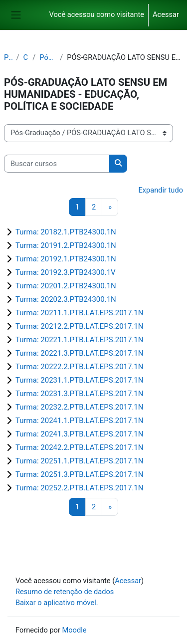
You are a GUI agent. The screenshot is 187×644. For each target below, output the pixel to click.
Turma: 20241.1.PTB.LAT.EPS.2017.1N (80, 421)
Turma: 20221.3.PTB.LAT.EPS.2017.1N (80, 353)
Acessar (166, 14)
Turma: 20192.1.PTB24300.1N (66, 259)
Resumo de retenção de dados (65, 592)
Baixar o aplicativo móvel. (57, 603)
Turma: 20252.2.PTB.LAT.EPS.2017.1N (80, 488)
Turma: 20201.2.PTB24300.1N (66, 286)
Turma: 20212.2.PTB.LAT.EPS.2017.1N (80, 326)
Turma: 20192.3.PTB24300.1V (66, 272)
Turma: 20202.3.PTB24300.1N (66, 299)
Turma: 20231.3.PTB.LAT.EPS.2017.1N (80, 394)
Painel (8, 57)
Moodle (75, 630)
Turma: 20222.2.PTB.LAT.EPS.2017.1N (80, 367)
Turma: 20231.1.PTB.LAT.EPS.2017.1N (80, 380)
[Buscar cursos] (57, 164)
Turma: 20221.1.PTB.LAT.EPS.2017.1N (80, 340)
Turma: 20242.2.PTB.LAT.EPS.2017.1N (80, 447)
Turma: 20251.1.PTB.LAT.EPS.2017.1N (80, 461)
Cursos (26, 57)
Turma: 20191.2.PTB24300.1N (66, 245)
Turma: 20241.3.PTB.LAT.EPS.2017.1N (80, 434)
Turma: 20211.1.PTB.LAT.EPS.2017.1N (80, 313)
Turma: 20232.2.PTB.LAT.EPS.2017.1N (80, 407)
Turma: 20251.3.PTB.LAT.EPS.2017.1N (80, 474)
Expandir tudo (161, 190)
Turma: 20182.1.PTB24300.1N (66, 232)
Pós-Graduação (48, 57)
